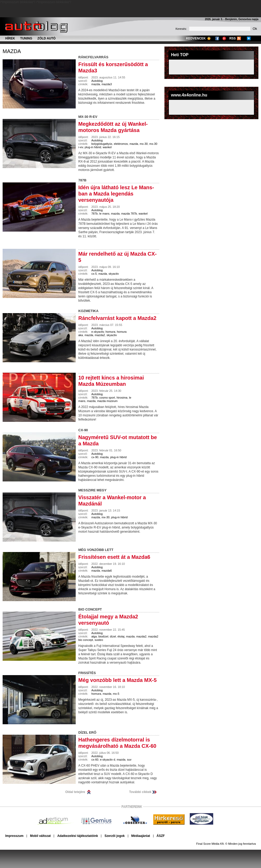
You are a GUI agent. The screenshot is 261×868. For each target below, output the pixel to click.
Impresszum (14, 836)
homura (110, 332)
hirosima (122, 398)
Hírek (10, 38)
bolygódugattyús (102, 144)
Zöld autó (46, 38)
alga (94, 636)
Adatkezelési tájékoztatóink (78, 836)
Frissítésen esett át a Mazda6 (114, 557)
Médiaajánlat (141, 836)
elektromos (121, 144)
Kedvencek (196, 38)
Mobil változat (40, 836)
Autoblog (97, 81)
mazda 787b (129, 214)
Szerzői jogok (114, 836)
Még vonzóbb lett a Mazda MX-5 (117, 680)
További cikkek (140, 792)
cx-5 (94, 274)
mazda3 (107, 84)
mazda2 (100, 335)
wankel (107, 147)
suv (129, 760)
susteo (99, 640)
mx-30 (144, 144)
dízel (113, 636)
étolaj (121, 636)
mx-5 (116, 694)
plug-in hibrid (93, 147)
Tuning (26, 38)
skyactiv (114, 274)
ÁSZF (161, 836)
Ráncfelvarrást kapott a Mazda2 (117, 318)
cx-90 (95, 457)
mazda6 (107, 571)
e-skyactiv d (108, 760)
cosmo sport (107, 398)
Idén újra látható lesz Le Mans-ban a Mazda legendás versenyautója (116, 194)
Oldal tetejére (75, 792)
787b (94, 214)
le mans (105, 214)
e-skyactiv (98, 332)
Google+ (224, 38)
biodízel (103, 636)
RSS (233, 38)
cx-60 (95, 760)
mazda (12, 51)
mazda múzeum (107, 401)
